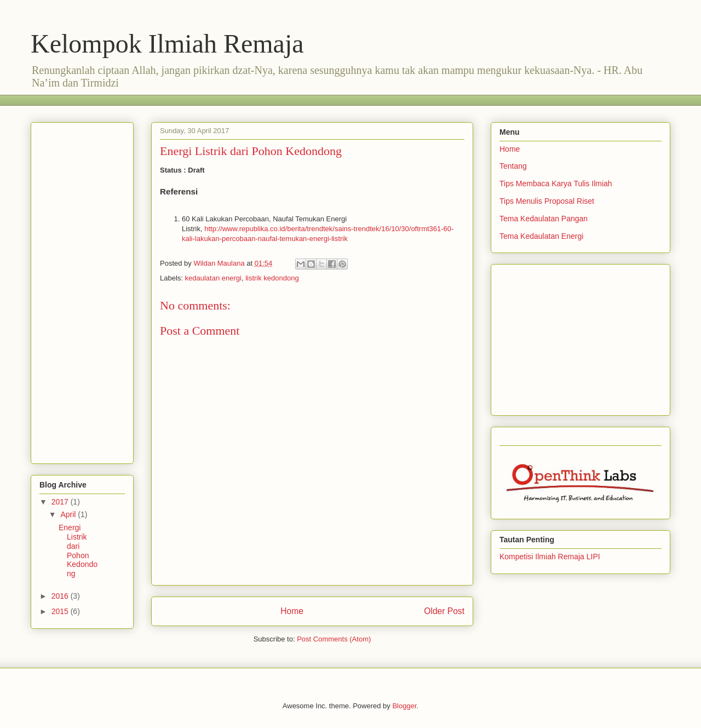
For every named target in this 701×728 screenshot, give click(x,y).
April (69, 514)
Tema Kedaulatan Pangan (544, 219)
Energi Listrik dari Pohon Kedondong (78, 551)
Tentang (513, 166)
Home (292, 611)
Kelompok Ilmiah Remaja (167, 44)
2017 (61, 502)
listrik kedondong (272, 278)
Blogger (404, 706)
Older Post (444, 611)
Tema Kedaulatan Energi (541, 236)
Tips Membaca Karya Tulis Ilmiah (556, 184)
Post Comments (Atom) (334, 639)
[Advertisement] (230, 99)
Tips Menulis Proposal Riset (547, 201)
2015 (61, 611)
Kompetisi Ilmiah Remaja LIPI (550, 557)
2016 (61, 596)
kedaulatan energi (213, 278)
